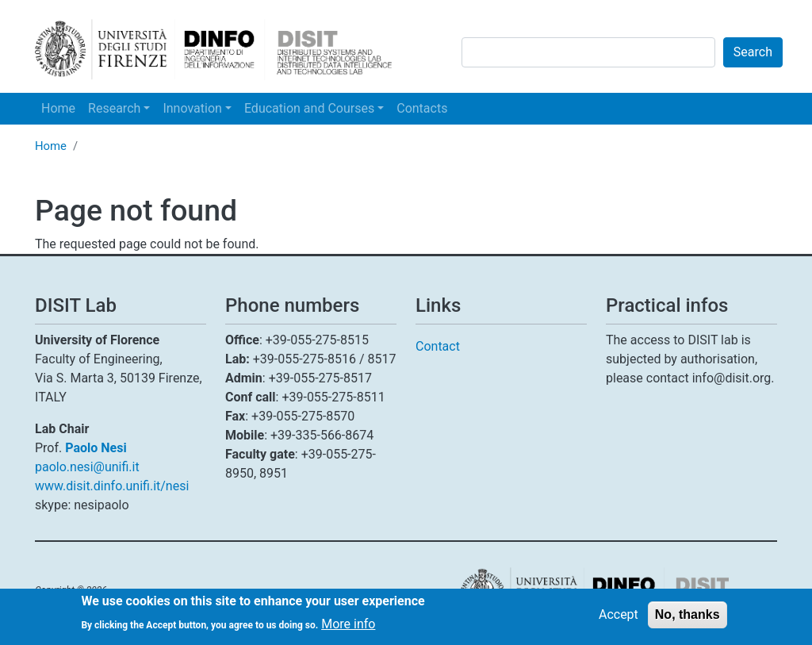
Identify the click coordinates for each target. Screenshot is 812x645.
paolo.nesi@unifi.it (87, 467)
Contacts (422, 108)
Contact (438, 346)
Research (114, 108)
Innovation (192, 108)
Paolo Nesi (96, 448)
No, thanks (688, 618)
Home (58, 108)
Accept (619, 618)
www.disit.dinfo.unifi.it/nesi (112, 486)
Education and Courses (309, 108)
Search (753, 52)
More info (348, 628)
